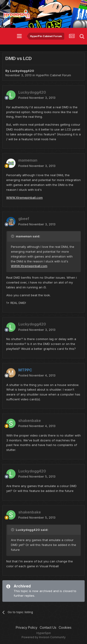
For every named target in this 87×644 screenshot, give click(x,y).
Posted (37, 98)
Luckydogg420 (22, 71)
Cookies (65, 627)
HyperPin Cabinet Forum (53, 75)
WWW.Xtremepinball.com (24, 198)
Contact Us (48, 627)
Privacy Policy (27, 627)
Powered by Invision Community (44, 637)
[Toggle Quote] (13, 236)
